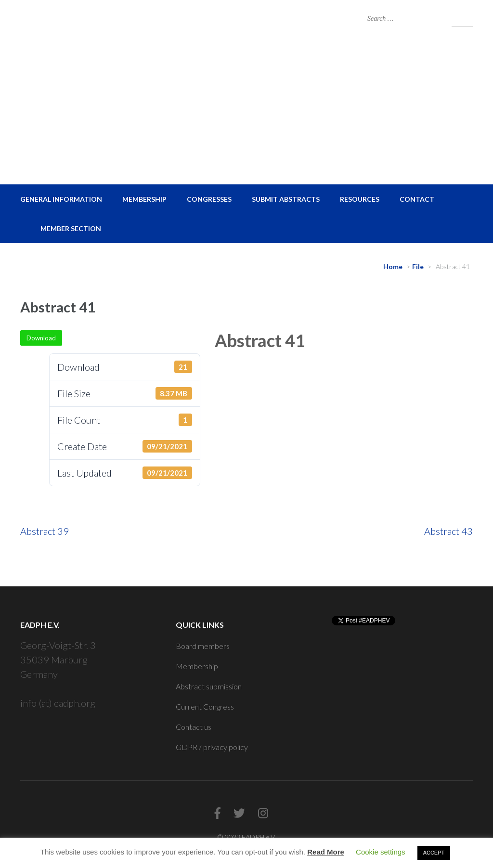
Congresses (209, 199)
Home (393, 266)
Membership (144, 199)
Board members (203, 646)
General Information (61, 199)
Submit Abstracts (286, 199)
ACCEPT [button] (434, 853)
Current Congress (205, 706)
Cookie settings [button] (381, 852)
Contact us (194, 727)
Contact (417, 199)
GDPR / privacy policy (212, 747)
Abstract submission (209, 686)
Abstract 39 (45, 531)
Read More (326, 852)
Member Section (71, 228)
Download (41, 338)
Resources (360, 199)
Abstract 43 (448, 531)
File (418, 266)
